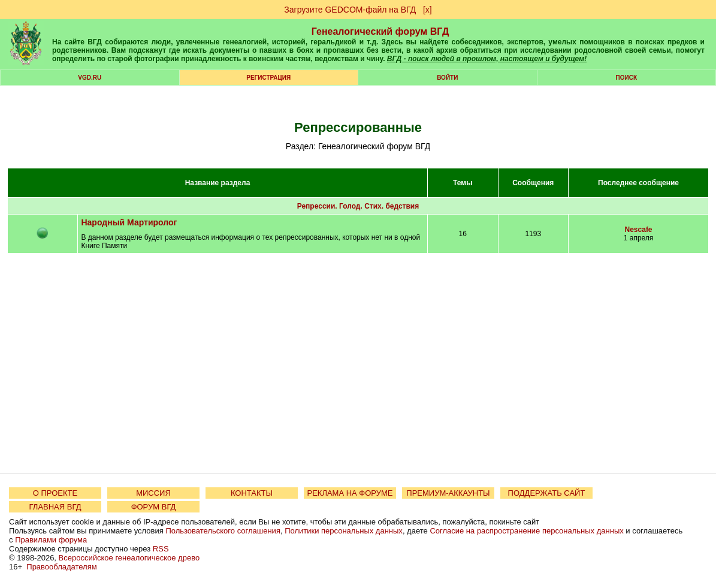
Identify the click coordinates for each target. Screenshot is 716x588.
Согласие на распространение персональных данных (526, 531)
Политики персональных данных (344, 531)
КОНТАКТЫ (252, 493)
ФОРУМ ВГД (154, 507)
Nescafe (639, 230)
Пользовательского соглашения (223, 531)
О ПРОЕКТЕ (55, 493)
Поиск (626, 78)
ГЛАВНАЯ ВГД (55, 507)
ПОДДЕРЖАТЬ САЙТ (547, 493)
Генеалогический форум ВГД (380, 31)
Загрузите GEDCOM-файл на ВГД (350, 10)
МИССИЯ (153, 493)
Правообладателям (61, 567)
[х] (428, 10)
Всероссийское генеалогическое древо (129, 558)
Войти (447, 78)
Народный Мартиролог (129, 222)
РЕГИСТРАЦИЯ (268, 78)
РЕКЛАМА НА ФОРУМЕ (350, 493)
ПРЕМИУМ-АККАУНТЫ (448, 493)
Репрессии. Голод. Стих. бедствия (358, 206)
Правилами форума (51, 540)
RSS (161, 549)
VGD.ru (90, 78)
